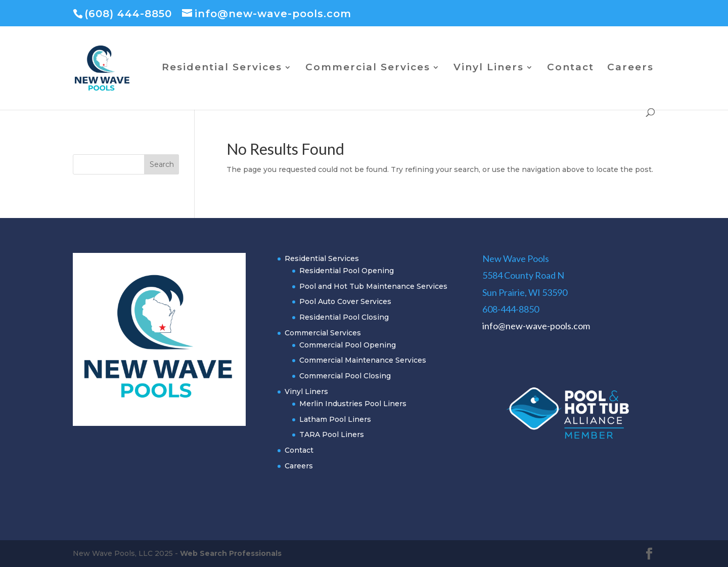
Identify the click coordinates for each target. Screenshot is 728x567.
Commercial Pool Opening (348, 345)
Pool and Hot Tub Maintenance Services (373, 286)
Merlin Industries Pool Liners (353, 404)
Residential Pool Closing (344, 317)
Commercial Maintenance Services (363, 360)
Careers (630, 68)
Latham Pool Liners (335, 419)
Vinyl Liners (489, 68)
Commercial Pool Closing (345, 376)
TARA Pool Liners (332, 434)
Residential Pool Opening (347, 271)
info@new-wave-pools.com (536, 326)
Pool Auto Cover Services (345, 301)
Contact (571, 68)
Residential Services (222, 68)
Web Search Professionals (231, 553)
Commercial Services (368, 68)
